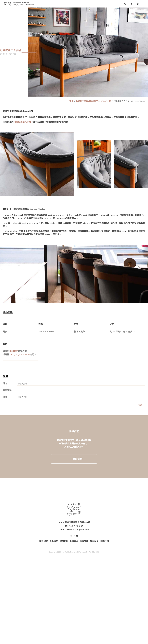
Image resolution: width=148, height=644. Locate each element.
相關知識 (84, 541)
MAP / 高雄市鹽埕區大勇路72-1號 (74, 522)
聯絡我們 (14, 351)
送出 (141, 405)
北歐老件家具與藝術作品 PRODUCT (91, 101)
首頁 (71, 101)
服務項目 (64, 541)
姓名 (5, 384)
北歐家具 (74, 541)
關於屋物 (44, 541)
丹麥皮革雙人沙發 (22, 122)
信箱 (5, 397)
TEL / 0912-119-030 (74, 526)
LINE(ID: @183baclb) (20, 355)
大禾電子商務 (94, 552)
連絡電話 (7, 390)
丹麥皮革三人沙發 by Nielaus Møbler (129, 101)
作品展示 (94, 541)
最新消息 (54, 541)
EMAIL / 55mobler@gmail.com (74, 530)
